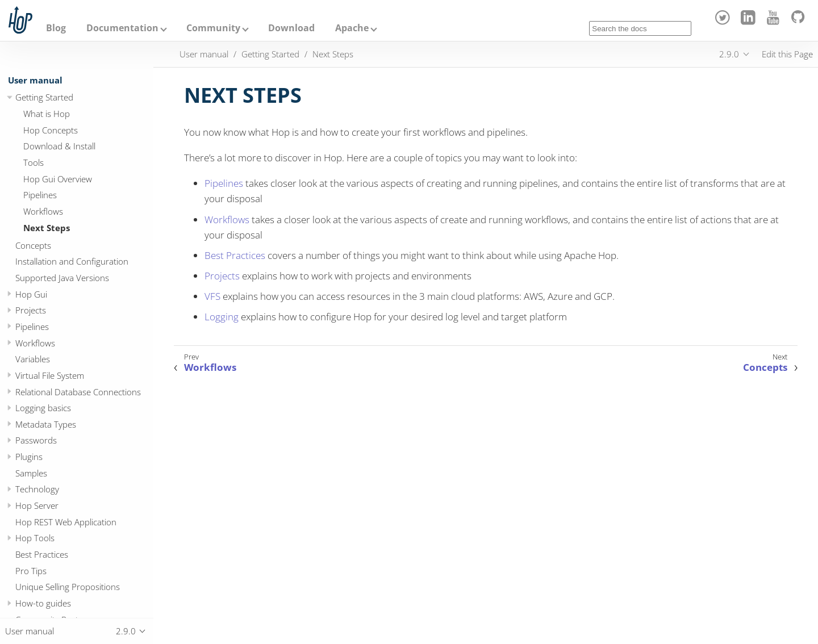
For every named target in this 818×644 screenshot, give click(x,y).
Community (213, 28)
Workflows (43, 211)
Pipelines (40, 195)
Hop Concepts (51, 130)
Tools (34, 162)
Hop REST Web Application (66, 522)
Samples (31, 473)
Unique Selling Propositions (68, 587)
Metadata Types (46, 424)
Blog (56, 28)
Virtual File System (50, 375)
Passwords (36, 440)
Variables (33, 359)
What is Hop (47, 114)
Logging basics (43, 408)
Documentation (122, 28)
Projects (31, 310)
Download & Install (59, 146)
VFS (212, 296)
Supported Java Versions (62, 278)
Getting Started (44, 97)
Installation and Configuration (72, 261)
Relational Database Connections (78, 392)
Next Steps (47, 228)
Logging (222, 317)
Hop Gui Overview (58, 179)
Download (291, 28)
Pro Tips (31, 571)
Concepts (33, 245)
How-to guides (43, 603)
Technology (37, 489)
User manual (35, 80)
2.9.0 (729, 54)
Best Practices (42, 554)
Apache (352, 28)
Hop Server (37, 505)
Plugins (29, 457)
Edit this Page (787, 54)
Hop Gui (31, 294)
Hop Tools (35, 538)
